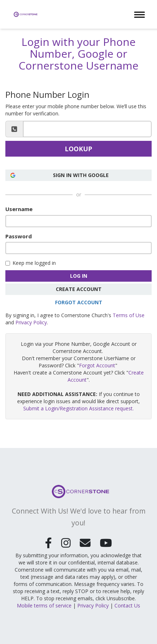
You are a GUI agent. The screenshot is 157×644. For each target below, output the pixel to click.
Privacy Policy (31, 322)
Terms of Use (129, 315)
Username (19, 209)
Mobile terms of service (44, 604)
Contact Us (127, 604)
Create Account (79, 289)
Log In (79, 276)
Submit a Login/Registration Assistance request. (78, 408)
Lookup (78, 149)
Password (19, 236)
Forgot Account (79, 302)
